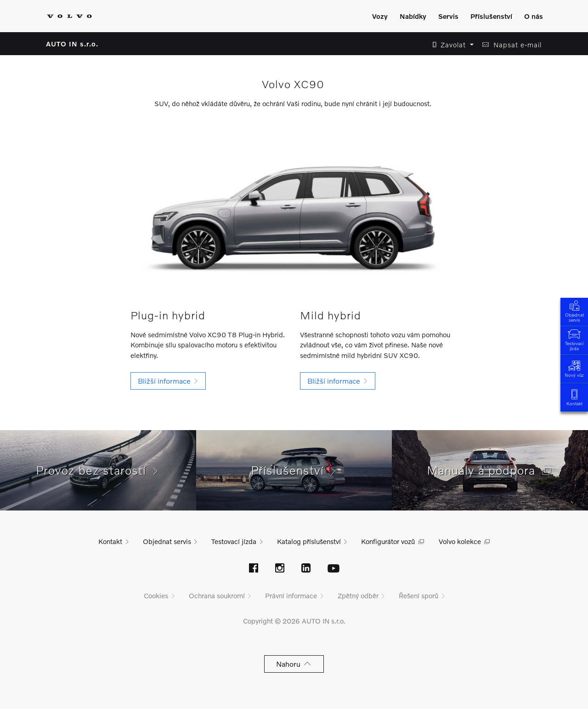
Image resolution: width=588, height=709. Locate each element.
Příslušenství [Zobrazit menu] (491, 16)
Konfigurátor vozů (388, 541)
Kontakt (574, 397)
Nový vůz (574, 368)
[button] (450, 45)
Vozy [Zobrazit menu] (380, 16)
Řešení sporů (418, 596)
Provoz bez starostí (98, 470)
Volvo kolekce (460, 541)
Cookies (156, 596)
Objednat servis (574, 311)
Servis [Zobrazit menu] (448, 16)
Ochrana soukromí (217, 596)
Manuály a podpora (490, 470)
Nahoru (294, 664)
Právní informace (291, 596)
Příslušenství (294, 470)
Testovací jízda (574, 339)
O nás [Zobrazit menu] (534, 16)
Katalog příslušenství (309, 541)
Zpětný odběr (358, 596)
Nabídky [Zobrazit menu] (413, 16)
